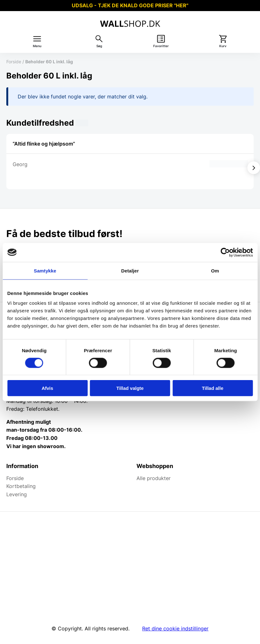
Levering (17, 494)
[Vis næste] (254, 168)
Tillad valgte (130, 388)
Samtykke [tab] (45, 270)
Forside (14, 62)
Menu (37, 46)
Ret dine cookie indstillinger (175, 628)
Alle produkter (154, 478)
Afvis (48, 388)
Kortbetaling (21, 486)
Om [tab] (215, 270)
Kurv (223, 46)
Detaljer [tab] (130, 270)
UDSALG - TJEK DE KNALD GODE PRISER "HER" (130, 5)
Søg (99, 46)
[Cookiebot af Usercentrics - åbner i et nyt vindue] (225, 252)
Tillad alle (213, 388)
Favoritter (161, 46)
